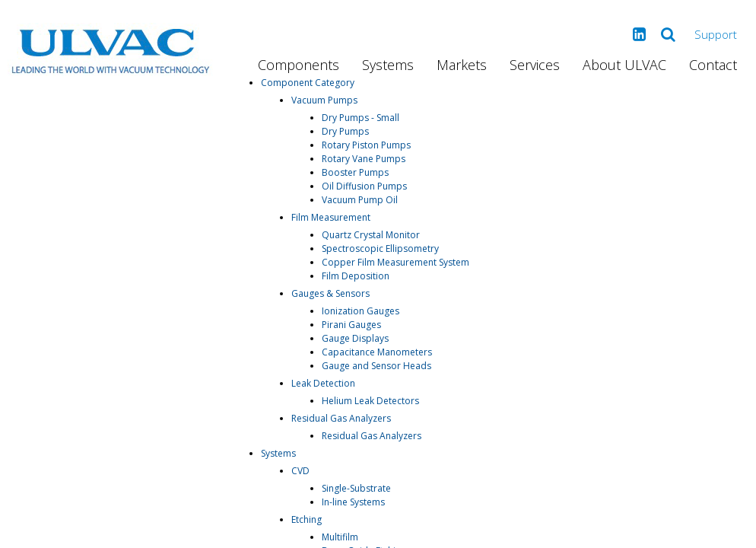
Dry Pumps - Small (361, 118)
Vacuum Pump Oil (360, 200)
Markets (462, 65)
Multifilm (340, 537)
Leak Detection (323, 383)
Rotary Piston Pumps (366, 145)
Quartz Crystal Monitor (371, 235)
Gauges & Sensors (330, 293)
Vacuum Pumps (324, 100)
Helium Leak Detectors (370, 401)
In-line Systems (353, 502)
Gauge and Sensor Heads (376, 366)
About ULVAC (624, 65)
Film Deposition (356, 276)
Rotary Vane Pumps (364, 159)
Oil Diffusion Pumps (364, 186)
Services (535, 65)
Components (299, 65)
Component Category (308, 83)
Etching (307, 519)
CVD (300, 471)
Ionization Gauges (361, 311)
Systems (388, 65)
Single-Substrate (356, 488)
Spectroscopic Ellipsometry (380, 249)
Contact (713, 65)
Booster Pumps (355, 172)
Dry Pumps (345, 131)
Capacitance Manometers (377, 352)
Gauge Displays (355, 338)
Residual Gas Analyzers (341, 418)
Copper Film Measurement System (395, 262)
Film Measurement (331, 217)
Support (716, 34)
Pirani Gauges (351, 325)
